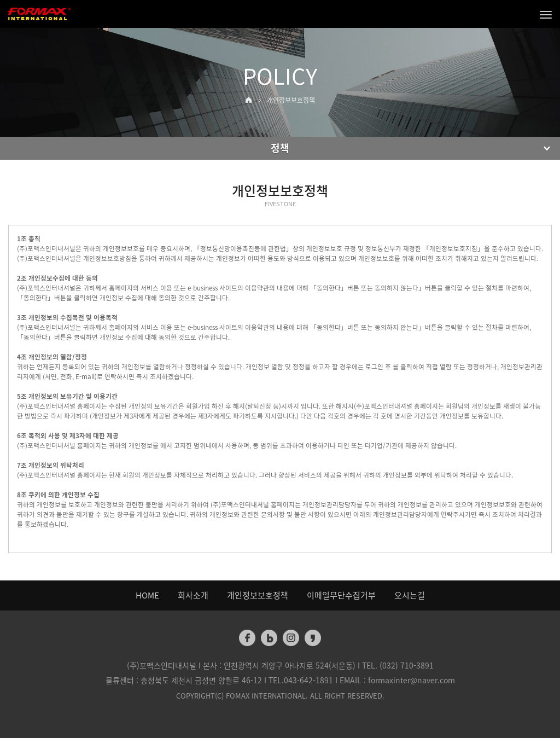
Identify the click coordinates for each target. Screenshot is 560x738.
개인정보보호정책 (258, 595)
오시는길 (410, 595)
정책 (280, 148)
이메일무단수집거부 (341, 595)
